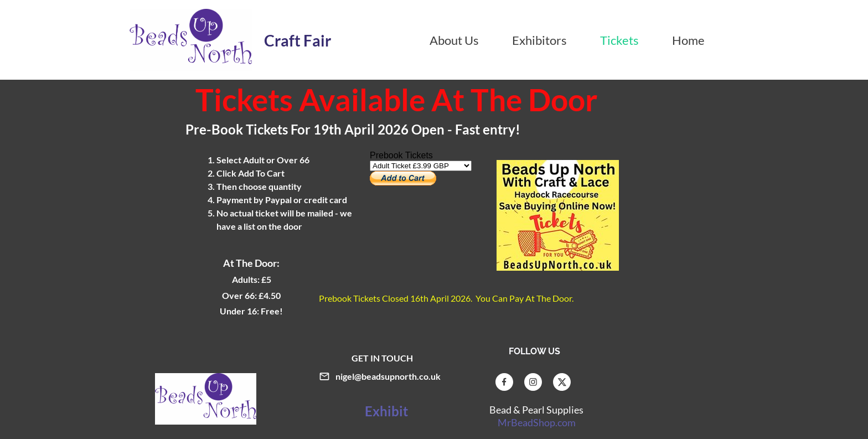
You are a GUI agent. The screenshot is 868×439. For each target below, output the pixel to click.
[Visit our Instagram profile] (533, 382)
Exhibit (385, 411)
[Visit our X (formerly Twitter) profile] (562, 382)
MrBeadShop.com (537, 422)
